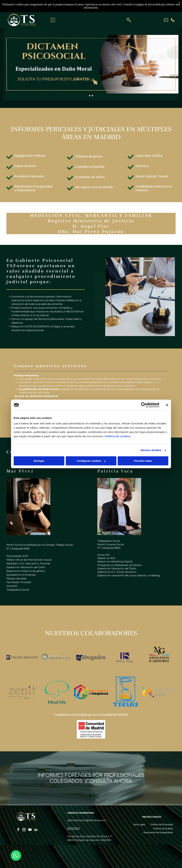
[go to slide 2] (92, 96)
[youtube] (30, 830)
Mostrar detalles (151, 450)
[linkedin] (36, 830)
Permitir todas (143, 461)
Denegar (39, 461)
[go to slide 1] (90, 96)
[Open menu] (53, 20)
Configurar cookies (91, 461)
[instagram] (24, 830)
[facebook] (18, 830)
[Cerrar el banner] (167, 405)
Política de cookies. (118, 436)
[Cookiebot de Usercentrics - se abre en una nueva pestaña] (144, 405)
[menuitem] (139, 824)
